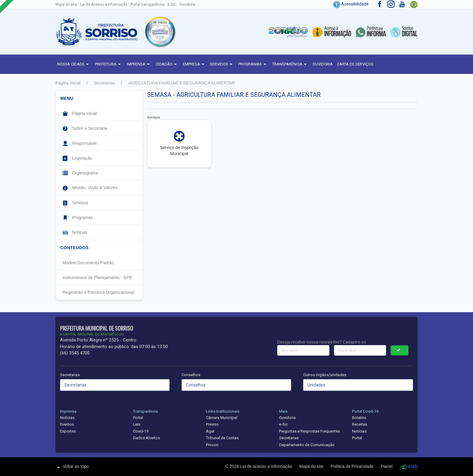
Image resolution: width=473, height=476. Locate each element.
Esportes (68, 431)
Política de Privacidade (353, 466)
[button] (160, 32)
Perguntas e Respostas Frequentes (310, 431)
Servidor (222, 65)
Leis (137, 424)
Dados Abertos (146, 438)
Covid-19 (141, 431)
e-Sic (283, 424)
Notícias (67, 418)
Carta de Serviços (355, 64)
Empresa (194, 65)
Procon (212, 445)
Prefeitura (109, 65)
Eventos (67, 424)
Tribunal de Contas (222, 438)
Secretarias (104, 83)
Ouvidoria (187, 5)
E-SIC (172, 5)
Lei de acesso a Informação (267, 466)
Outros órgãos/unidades (325, 375)
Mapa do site (66, 5)
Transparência (290, 65)
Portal (138, 418)
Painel (387, 466)
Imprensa (139, 65)
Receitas (360, 424)
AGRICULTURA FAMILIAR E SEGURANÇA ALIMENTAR (181, 83)
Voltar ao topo (72, 467)
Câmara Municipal (222, 418)
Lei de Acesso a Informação (104, 5)
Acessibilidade (351, 4)
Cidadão (167, 65)
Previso (212, 424)
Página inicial (68, 83)
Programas (253, 65)
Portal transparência (148, 5)
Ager (210, 431)
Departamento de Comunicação (307, 445)
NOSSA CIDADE (74, 65)
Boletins (359, 418)
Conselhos (191, 375)
